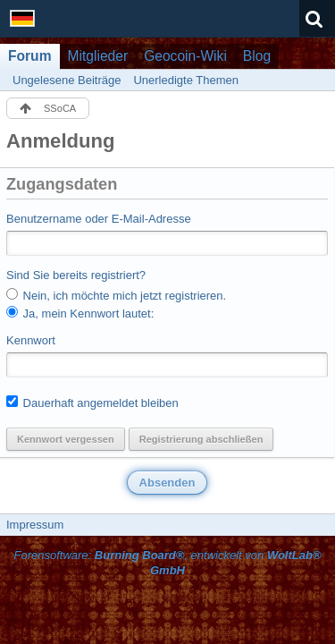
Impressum (35, 525)
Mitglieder (98, 56)
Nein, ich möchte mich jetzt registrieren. (116, 295)
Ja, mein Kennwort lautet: (80, 313)
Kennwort (31, 340)
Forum (30, 56)
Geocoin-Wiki (185, 56)
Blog (257, 56)
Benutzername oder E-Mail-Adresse (99, 219)
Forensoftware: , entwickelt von (167, 563)
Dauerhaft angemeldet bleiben (92, 402)
